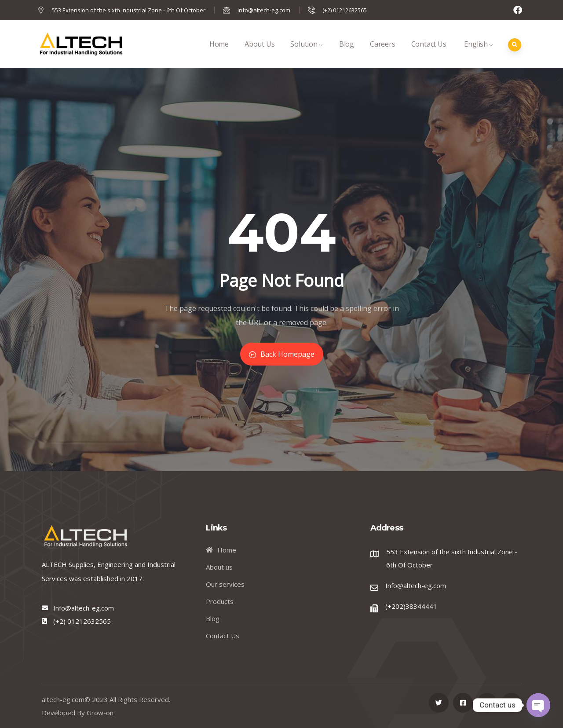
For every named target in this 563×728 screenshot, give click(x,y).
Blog (347, 53)
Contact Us (429, 53)
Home (219, 53)
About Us (260, 53)
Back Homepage (282, 354)
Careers (383, 53)
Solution (307, 53)
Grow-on (100, 713)
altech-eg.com (63, 699)
